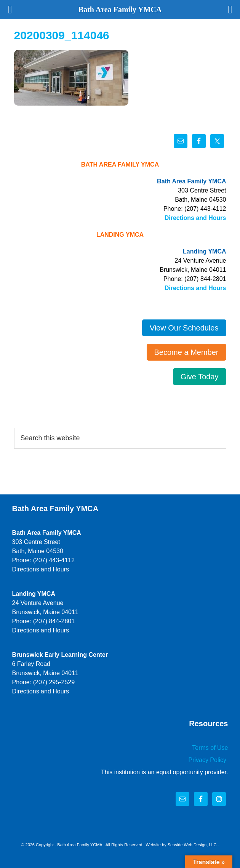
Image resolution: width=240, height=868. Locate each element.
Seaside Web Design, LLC (192, 845)
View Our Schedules (184, 328)
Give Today (200, 377)
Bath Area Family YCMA (80, 845)
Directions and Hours (195, 218)
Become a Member (186, 352)
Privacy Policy (208, 760)
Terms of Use (210, 748)
